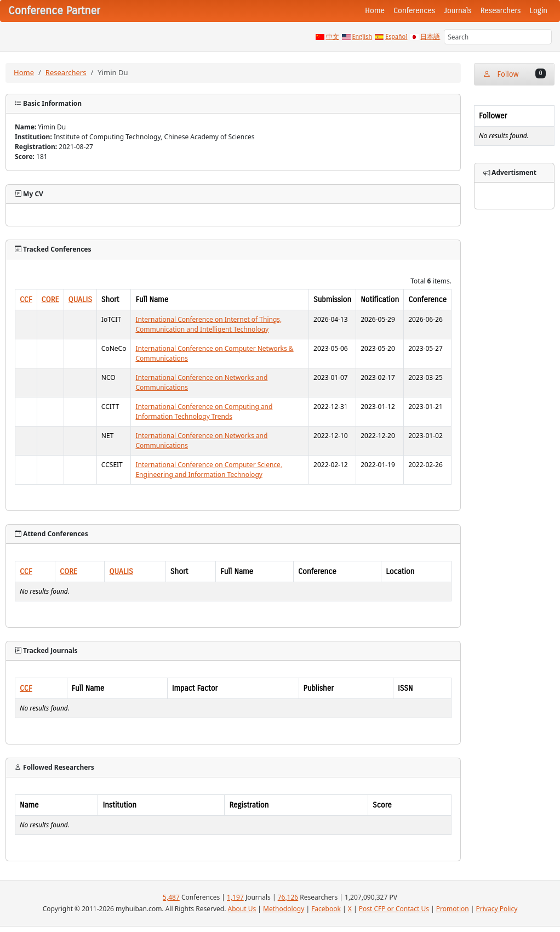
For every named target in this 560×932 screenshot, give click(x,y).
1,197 (235, 897)
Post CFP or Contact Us (394, 909)
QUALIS (80, 300)
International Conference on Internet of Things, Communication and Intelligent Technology (208, 324)
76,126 (288, 897)
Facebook (326, 909)
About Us (242, 909)
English (362, 37)
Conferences (414, 11)
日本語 (430, 37)
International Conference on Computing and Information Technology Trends (204, 411)
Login (539, 11)
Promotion (453, 909)
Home (375, 11)
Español (396, 37)
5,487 (171, 897)
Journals (458, 11)
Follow (514, 74)
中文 (333, 37)
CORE (50, 300)
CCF (26, 300)
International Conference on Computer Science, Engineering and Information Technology (209, 470)
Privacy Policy (497, 909)
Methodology (284, 909)
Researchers (501, 11)
